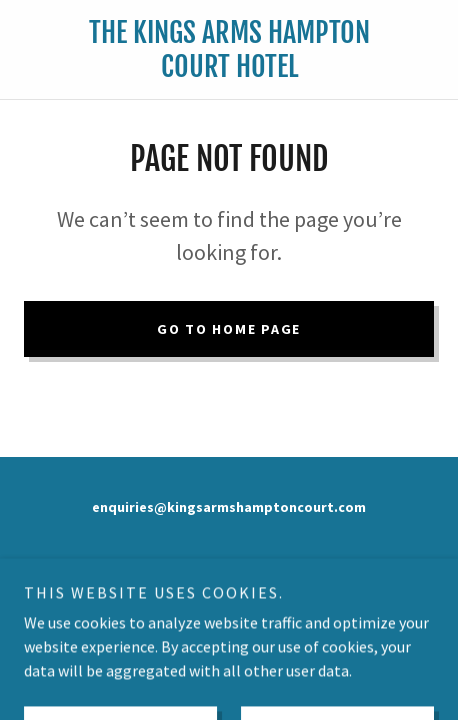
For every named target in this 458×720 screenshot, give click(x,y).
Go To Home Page (229, 329)
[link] (229, 49)
